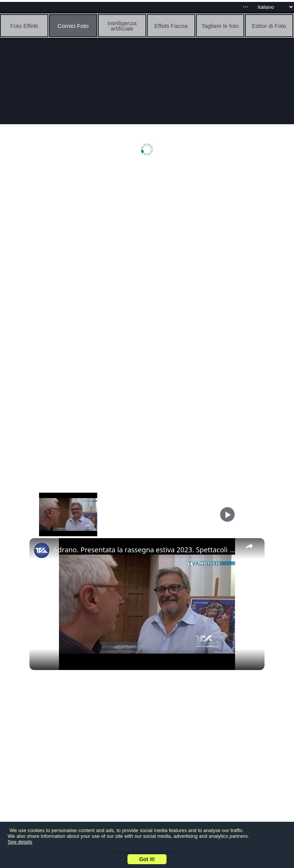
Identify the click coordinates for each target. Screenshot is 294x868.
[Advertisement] (147, 228)
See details (20, 842)
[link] (42, 550)
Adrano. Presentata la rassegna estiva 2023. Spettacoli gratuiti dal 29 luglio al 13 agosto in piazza (146, 550)
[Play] (227, 514)
